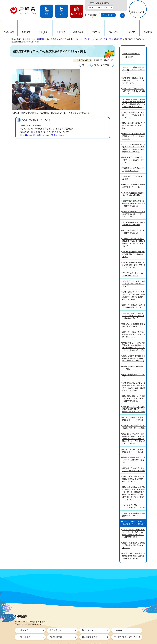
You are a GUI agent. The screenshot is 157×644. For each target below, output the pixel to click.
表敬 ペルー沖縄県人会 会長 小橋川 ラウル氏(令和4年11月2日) (133, 65)
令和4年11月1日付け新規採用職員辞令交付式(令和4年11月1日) (134, 131)
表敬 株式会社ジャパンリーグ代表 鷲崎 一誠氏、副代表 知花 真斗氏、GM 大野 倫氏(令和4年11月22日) (134, 382)
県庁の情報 (52, 39)
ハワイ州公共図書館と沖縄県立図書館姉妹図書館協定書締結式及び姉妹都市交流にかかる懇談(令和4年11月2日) (134, 98)
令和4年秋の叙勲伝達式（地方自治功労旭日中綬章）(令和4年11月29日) (134, 474)
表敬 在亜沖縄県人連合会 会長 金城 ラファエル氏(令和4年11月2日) (133, 76)
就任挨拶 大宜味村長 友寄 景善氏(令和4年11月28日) (134, 465)
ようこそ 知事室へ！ (68, 39)
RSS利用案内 (56, 632)
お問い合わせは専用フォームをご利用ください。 (44, 135)
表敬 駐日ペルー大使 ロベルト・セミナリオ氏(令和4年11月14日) (134, 279)
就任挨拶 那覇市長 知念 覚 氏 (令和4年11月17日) (134, 302)
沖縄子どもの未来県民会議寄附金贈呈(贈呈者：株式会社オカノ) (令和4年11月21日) (134, 354)
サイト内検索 (93, 15)
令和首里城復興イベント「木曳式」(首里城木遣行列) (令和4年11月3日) (134, 209)
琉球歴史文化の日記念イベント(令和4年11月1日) (134, 165)
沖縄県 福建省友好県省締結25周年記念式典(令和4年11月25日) (134, 541)
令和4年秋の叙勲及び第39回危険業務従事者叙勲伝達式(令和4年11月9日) (134, 199)
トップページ (28, 39)
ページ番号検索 (108, 15)
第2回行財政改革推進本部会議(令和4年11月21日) (134, 320)
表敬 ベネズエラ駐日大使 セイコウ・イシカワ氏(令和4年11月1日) (134, 155)
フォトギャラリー (86, 39)
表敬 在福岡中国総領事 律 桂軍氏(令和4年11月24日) (134, 422)
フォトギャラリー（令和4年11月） (109, 39)
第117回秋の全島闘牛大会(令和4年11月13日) (133, 270)
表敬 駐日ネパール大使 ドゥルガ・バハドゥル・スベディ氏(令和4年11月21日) (134, 311)
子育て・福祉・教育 (44, 33)
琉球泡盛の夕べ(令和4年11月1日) (134, 173)
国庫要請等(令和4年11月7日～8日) (133, 363)
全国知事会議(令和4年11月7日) (134, 371)
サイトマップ (23, 626)
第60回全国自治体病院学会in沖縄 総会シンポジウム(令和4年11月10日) (134, 260)
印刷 (83, 65)
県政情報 (148, 32)
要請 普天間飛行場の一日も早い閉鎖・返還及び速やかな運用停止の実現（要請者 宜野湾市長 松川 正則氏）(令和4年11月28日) (134, 434)
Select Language (98, 7)
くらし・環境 (9, 32)
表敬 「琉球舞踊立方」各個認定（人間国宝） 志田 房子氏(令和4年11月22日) (134, 394)
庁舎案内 (118, 626)
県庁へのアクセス (89, 626)
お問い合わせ (56, 626)
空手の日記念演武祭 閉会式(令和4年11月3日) (134, 227)
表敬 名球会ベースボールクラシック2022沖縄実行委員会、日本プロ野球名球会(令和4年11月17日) (134, 291)
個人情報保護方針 (90, 632)
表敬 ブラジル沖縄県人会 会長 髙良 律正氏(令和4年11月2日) (134, 86)
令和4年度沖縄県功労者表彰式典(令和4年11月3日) (134, 181)
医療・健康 (26, 32)
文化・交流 (61, 32)
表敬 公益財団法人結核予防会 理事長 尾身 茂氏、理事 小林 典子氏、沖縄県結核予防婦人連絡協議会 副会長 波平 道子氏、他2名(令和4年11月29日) (134, 488)
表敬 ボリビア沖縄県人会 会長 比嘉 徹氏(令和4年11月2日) (134, 121)
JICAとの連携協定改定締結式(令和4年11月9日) (133, 189)
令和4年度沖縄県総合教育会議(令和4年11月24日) (134, 510)
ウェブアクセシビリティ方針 (126, 632)
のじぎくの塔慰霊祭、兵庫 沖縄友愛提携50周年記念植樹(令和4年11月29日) (134, 551)
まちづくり (96, 32)
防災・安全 (113, 32)
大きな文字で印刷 (101, 65)
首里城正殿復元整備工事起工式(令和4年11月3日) (134, 219)
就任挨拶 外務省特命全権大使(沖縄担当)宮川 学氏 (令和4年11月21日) (134, 330)
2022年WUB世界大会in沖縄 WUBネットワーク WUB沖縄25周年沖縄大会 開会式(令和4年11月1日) (134, 143)
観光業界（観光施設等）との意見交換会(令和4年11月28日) (134, 455)
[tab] (93, 15)
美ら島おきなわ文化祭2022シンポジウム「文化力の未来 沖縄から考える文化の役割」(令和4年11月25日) (134, 529)
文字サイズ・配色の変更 (100, 3)
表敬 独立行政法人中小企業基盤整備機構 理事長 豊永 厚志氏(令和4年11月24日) (134, 404)
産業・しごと (78, 32)
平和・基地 (131, 32)
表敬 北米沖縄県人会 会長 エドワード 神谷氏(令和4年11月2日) (134, 110)
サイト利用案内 (24, 632)
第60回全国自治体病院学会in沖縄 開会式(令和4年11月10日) (133, 250)
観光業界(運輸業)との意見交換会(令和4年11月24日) (134, 414)
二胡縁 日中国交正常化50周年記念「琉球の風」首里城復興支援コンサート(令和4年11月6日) (134, 238)
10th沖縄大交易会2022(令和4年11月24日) (134, 502)
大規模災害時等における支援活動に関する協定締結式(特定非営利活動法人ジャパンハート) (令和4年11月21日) (134, 342)
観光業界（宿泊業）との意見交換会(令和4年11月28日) (134, 446)
